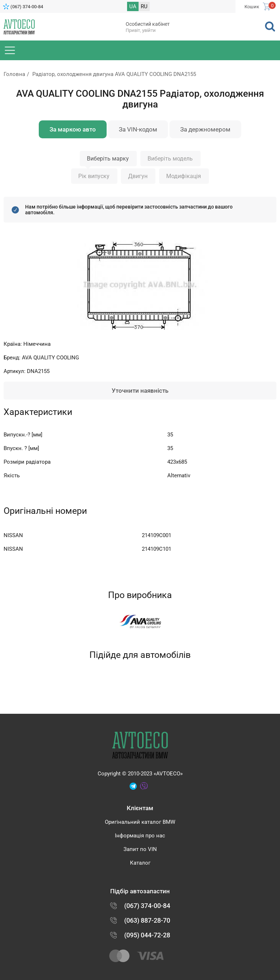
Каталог (140, 863)
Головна (14, 74)
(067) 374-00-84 (27, 7)
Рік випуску (94, 176)
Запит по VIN (140, 849)
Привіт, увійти (141, 30)
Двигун (138, 176)
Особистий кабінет (148, 24)
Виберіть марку (108, 159)
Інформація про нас (140, 836)
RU (144, 6)
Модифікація (184, 176)
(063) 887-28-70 (147, 920)
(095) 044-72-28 (147, 935)
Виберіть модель (170, 159)
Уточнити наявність (140, 391)
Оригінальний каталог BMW (140, 822)
